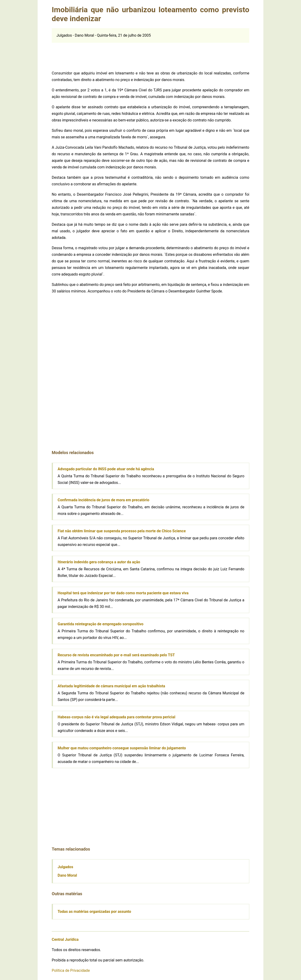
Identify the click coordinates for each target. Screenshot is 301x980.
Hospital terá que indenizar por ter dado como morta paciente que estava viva (123, 593)
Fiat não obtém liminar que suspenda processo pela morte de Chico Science (122, 531)
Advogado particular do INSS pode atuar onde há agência (106, 469)
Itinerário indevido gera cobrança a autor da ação (99, 562)
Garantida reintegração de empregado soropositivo (101, 624)
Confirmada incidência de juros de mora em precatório (103, 500)
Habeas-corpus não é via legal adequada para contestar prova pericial (116, 717)
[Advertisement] (150, 53)
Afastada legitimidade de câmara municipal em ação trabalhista (111, 686)
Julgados (65, 867)
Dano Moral (67, 875)
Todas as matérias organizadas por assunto (94, 912)
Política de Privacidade (71, 970)
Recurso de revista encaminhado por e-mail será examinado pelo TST (116, 655)
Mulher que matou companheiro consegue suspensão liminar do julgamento (122, 748)
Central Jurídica (65, 939)
